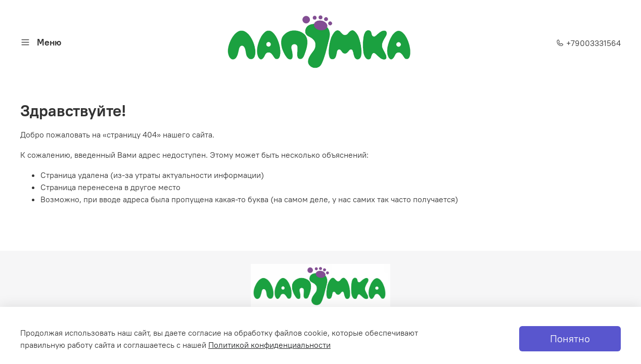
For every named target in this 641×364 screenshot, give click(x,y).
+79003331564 (588, 43)
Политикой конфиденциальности (269, 345)
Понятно (570, 338)
